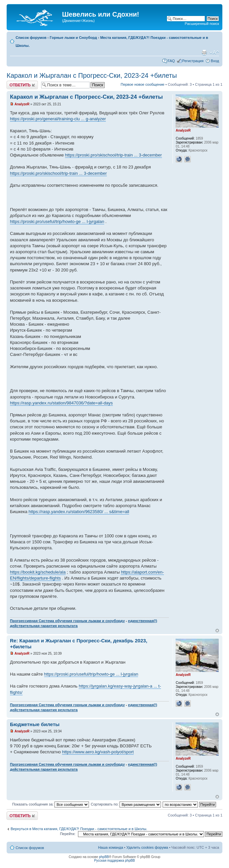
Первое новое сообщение (143, 84)
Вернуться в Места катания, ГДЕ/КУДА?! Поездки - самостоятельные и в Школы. (79, 829)
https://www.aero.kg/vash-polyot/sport (98, 752)
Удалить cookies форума (147, 847)
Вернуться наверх (217, 631)
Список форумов (31, 38)
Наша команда (110, 847)
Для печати (204, 53)
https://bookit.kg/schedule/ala (38, 572)
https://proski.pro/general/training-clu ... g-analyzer (58, 119)
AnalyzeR (22, 104)
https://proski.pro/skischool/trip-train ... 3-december (114, 155)
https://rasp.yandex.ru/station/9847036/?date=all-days (61, 403)
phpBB (104, 857)
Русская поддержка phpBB (114, 861)
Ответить (22, 85)
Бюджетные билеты (35, 724)
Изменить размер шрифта (214, 53)
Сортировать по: (126, 804)
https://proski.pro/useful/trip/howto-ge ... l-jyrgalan (57, 221)
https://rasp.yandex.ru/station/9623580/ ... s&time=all (79, 512)
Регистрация (193, 61)
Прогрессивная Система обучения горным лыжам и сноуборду (67, 621)
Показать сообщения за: (51, 804)
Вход (215, 61)
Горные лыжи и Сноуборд (73, 38)
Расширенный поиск (202, 24)
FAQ (171, 61)
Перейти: (68, 834)
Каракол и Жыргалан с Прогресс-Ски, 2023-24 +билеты (92, 75)
